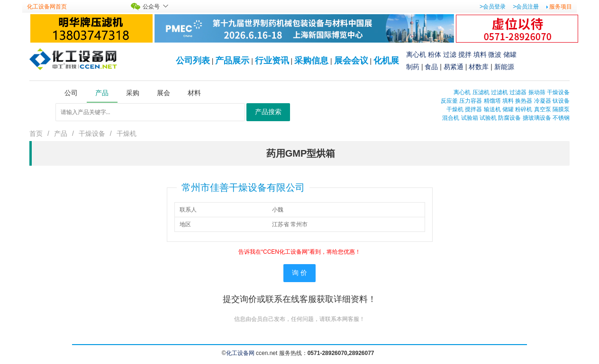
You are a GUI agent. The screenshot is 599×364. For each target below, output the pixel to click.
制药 (413, 67)
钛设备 (561, 101)
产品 (61, 133)
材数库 (479, 67)
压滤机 (481, 92)
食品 (431, 67)
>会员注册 (526, 7)
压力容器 (471, 101)
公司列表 (193, 61)
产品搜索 (268, 112)
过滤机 (499, 92)
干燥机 (455, 109)
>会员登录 (493, 7)
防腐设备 (509, 118)
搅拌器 (473, 109)
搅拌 (465, 54)
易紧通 (454, 67)
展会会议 (351, 61)
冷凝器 (543, 101)
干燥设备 (558, 92)
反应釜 (449, 101)
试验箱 (470, 118)
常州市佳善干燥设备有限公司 (243, 187)
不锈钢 (561, 118)
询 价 (299, 273)
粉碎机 (524, 109)
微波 (495, 54)
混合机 (451, 118)
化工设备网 (240, 353)
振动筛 (537, 92)
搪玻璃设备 (537, 118)
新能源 (504, 67)
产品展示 (232, 61)
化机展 (386, 61)
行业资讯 (272, 61)
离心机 (416, 54)
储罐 (510, 54)
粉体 (435, 54)
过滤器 (518, 92)
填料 (480, 54)
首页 (36, 133)
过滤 (450, 54)
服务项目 (561, 7)
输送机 (492, 109)
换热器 (524, 101)
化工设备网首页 (47, 7)
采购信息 (311, 61)
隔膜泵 (561, 109)
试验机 (488, 118)
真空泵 (543, 109)
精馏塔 (492, 101)
